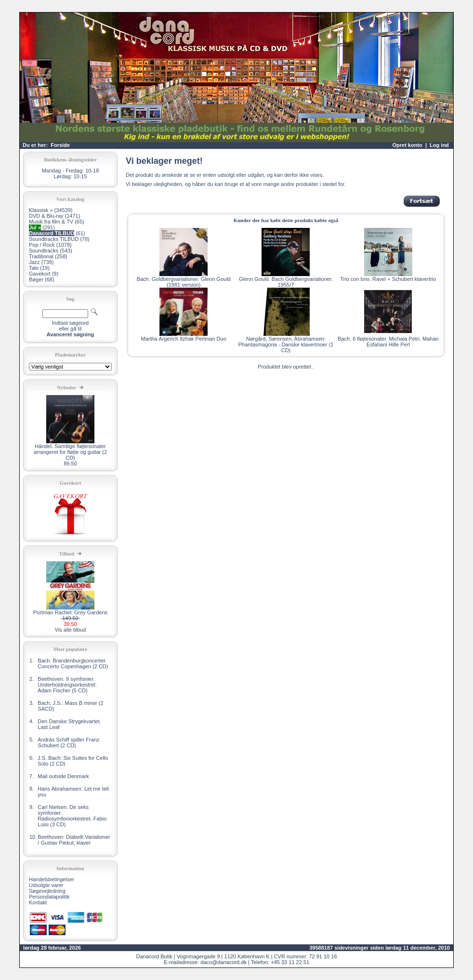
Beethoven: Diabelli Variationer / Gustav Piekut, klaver (74, 840)
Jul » (35, 227)
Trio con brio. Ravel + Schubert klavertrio (388, 279)
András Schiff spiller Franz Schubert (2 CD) (68, 742)
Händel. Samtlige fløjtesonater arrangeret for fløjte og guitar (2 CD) (70, 452)
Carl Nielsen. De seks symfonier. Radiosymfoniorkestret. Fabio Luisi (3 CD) (72, 816)
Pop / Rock (42, 245)
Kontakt (38, 902)
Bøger (36, 279)
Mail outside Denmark (63, 776)
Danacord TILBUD (52, 233)
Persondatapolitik (49, 897)
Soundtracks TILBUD (54, 239)
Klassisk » (41, 210)
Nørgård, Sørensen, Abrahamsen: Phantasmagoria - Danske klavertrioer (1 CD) (286, 344)
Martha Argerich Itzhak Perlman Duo (184, 339)
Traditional (41, 256)
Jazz (34, 262)
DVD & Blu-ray (46, 216)
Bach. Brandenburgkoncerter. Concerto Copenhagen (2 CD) (73, 663)
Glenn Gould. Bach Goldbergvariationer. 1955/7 (286, 282)
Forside (60, 145)
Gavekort (40, 274)
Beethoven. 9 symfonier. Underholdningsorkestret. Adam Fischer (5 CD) (67, 685)
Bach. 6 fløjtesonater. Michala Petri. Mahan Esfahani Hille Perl (388, 342)
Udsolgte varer (46, 885)
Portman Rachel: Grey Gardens (70, 612)
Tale (34, 268)
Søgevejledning (47, 891)
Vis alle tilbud (71, 630)
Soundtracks (44, 251)
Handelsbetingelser (52, 879)
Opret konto (407, 145)
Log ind (439, 145)
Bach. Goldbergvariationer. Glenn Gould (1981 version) (184, 282)
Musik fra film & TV (51, 222)
